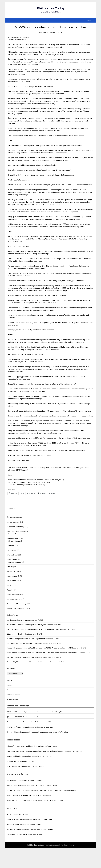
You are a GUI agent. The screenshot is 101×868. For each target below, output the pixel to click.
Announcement (13, 522)
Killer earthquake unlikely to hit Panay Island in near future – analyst (33, 785)
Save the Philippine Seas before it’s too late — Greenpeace (30, 756)
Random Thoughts (15, 534)
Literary (10, 567)
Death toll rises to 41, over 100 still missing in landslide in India (30, 819)
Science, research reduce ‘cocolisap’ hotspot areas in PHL (29, 722)
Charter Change (14, 541)
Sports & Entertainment (16, 609)
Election (11, 546)
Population (12, 550)
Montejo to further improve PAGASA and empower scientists (30, 727)
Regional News (13, 599)
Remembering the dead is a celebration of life (25, 780)
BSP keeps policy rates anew (18, 620)
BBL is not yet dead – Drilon (17, 634)
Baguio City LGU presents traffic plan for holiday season (28, 662)
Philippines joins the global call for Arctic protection (27, 766)
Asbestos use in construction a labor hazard (24, 825)
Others (10, 585)
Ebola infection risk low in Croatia (20, 814)
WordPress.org (13, 699)
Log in (9, 685)
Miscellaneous (13, 571)
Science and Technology (17, 604)
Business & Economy (15, 527)
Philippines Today (51, 8)
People (10, 590)
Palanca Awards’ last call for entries (21, 761)
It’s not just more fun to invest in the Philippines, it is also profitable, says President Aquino (41, 790)
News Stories (12, 576)
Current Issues (13, 539)
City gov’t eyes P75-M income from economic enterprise (29, 657)
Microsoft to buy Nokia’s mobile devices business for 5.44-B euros (32, 746)
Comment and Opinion (16, 531)
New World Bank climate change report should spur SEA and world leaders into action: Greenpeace (45, 751)
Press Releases (13, 595)
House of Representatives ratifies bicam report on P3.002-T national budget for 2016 (39, 648)
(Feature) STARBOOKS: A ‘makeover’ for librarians (26, 717)
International (12, 555)
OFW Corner (12, 581)
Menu (89, 20)
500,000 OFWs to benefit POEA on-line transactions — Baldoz (30, 830)
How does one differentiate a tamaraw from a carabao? (29, 795)
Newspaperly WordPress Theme (63, 845)
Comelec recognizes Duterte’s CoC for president (26, 639)
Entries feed (12, 690)
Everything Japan (15, 562)
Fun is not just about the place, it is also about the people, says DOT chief (35, 800)
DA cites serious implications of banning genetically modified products (34, 629)
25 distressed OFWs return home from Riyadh (24, 835)
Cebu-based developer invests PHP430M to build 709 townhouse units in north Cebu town (42, 653)
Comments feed (14, 695)
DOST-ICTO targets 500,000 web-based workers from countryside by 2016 (35, 712)
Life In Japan (12, 560)
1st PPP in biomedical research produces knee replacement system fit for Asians (38, 732)
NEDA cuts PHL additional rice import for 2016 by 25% (27, 625)
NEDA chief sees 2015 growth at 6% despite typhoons (27, 643)
